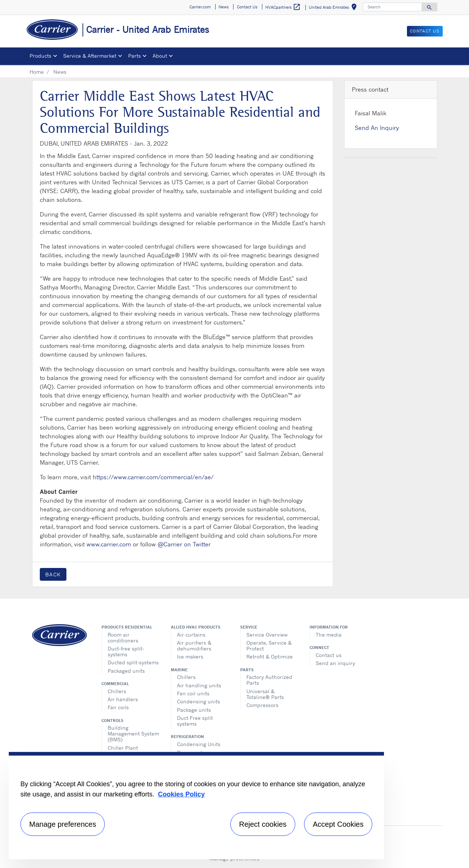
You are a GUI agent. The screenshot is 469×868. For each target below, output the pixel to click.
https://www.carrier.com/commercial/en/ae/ (153, 477)
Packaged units (126, 671)
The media (329, 635)
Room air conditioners (123, 637)
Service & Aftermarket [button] (90, 56)
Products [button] (41, 56)
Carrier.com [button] (200, 7)
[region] (196, 806)
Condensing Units (199, 744)
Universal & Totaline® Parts (265, 694)
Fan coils (118, 707)
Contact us (329, 655)
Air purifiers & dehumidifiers (194, 646)
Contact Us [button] (247, 7)
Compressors (262, 705)
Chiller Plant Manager (123, 751)
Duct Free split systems (195, 721)
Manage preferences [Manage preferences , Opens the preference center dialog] (63, 824)
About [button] (160, 56)
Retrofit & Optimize (270, 656)
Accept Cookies (338, 824)
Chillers (117, 691)
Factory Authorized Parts (269, 680)
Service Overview (267, 635)
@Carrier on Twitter (184, 544)
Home (37, 72)
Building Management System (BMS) (133, 733)
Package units (194, 710)
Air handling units (199, 685)
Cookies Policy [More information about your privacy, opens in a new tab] (181, 794)
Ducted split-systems (133, 662)
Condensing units (199, 701)
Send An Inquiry (377, 128)
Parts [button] (134, 56)
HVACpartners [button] (283, 7)
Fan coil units (193, 693)
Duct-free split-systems (126, 651)
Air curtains (191, 635)
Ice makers (190, 656)
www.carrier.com (109, 544)
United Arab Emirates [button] (334, 8)
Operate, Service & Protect (269, 646)
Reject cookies (263, 824)
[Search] (392, 7)
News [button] (224, 7)
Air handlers (123, 699)
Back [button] (53, 574)
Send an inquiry (335, 663)
